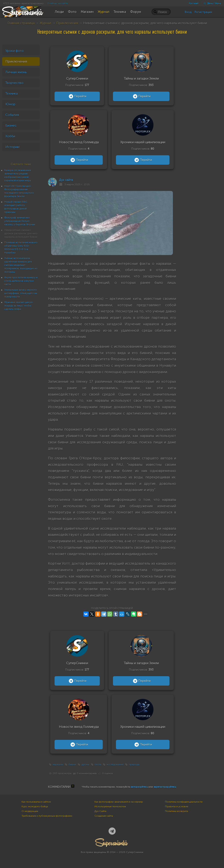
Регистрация (203, 12)
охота (98, 764)
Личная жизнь (16, 72)
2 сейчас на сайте (58, 3)
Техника (12, 93)
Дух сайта (66, 180)
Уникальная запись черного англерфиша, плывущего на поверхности (21, 293)
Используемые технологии (110, 806)
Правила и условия (177, 806)
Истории (12, 147)
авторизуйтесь (139, 787)
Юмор (10, 104)
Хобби (10, 136)
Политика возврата (176, 811)
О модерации (30, 811)
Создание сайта (104, 816)
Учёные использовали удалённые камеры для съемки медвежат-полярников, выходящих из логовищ (21, 265)
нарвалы (58, 764)
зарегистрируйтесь (165, 787)
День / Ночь (211, 3)
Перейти (77, 96)
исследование (115, 764)
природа (134, 764)
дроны (85, 764)
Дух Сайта (100, 811)
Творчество (14, 83)
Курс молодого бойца (35, 806)
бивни (72, 764)
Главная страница (21, 23)
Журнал (45, 23)
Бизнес (11, 125)
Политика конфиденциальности (184, 802)
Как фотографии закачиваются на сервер (119, 802)
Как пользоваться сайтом (36, 802)
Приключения (67, 23)
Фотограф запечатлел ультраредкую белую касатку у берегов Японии (20, 221)
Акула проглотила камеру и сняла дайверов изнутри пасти (21, 281)
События (12, 115)
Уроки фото (14, 51)
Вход (188, 12)
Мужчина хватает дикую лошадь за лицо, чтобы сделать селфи (18, 306)
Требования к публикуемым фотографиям (47, 816)
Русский (194, 3)
